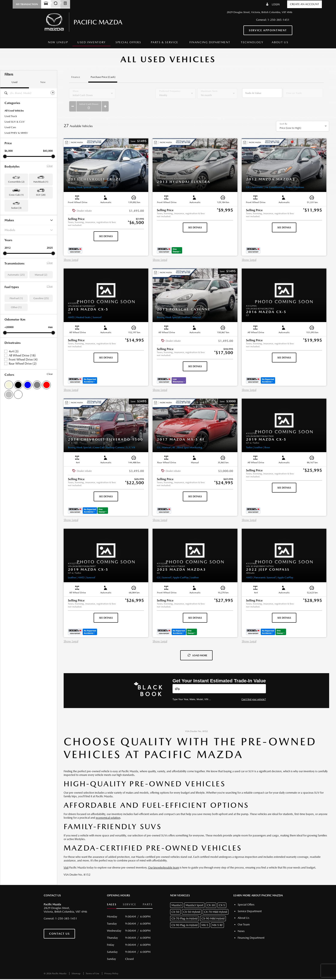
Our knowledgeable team (164, 857)
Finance (76, 77)
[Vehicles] (219, 678)
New (43, 82)
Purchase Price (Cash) (103, 77)
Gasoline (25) (41, 298)
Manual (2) (41, 275)
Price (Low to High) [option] (290, 117)
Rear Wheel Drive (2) (23, 364)
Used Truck (11, 116)
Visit (66, 857)
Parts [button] (148, 894)
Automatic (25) (16, 275)
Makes (29, 220)
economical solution (108, 807)
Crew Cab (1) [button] (16, 195)
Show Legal (71, 249)
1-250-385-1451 (278, 20)
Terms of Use (93, 963)
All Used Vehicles (14, 111)
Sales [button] (112, 894)
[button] (27, 4)
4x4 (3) (14, 351)
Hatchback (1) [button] (41, 182)
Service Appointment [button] (268, 30)
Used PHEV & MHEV (16, 133)
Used (14, 82)
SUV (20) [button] (41, 195)
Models (29, 230)
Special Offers (128, 42)
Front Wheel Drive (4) (23, 359)
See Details (106, 226)
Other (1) (16, 307)
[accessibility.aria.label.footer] (187, 974)
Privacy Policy (111, 963)
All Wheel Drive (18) (22, 355)
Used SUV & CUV (15, 122)
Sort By (283, 113)
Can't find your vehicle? (254, 689)
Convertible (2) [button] (16, 182)
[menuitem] (58, 42)
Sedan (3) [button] (16, 208)
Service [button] (129, 894)
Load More (197, 645)
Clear (50, 166)
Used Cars (10, 127)
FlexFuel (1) (16, 298)
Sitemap (76, 963)
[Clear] (53, 93)
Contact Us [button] (59, 923)
